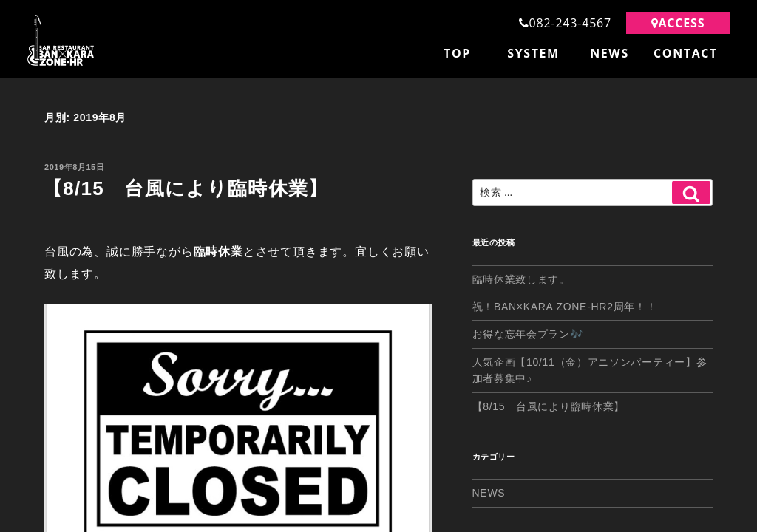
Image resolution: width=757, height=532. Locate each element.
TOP (457, 53)
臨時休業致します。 (521, 277)
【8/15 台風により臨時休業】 (186, 186)
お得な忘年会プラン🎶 (528, 332)
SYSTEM (533, 53)
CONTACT (686, 53)
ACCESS (678, 23)
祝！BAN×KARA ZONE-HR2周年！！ (565, 304)
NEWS (610, 53)
